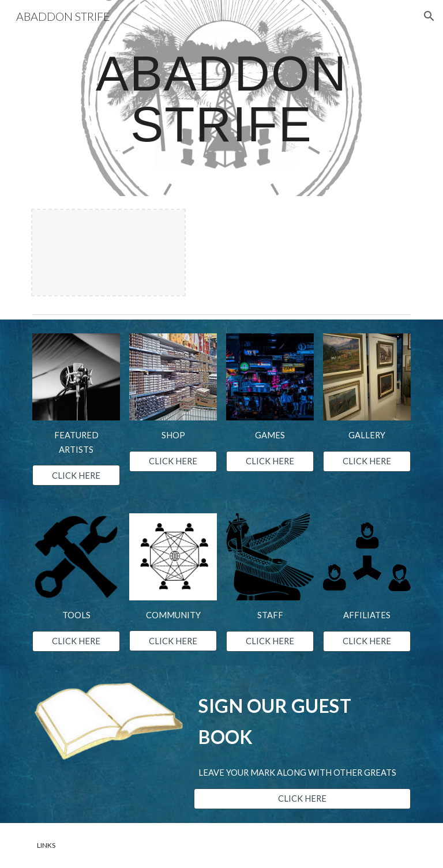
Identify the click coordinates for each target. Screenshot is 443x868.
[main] (221, 98)
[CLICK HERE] (76, 475)
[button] (429, 16)
